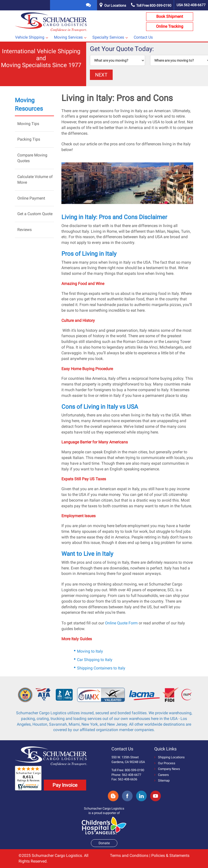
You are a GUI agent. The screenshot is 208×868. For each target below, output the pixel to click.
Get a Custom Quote (35, 214)
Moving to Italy (90, 651)
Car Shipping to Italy (95, 660)
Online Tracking (170, 26)
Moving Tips (28, 124)
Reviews (25, 230)
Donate (104, 843)
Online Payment (31, 198)
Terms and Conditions (129, 855)
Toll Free (151, 5)
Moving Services (68, 37)
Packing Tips (29, 139)
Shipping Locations (169, 757)
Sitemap (162, 780)
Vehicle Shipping (30, 37)
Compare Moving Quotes (32, 158)
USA (191, 5)
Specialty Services (108, 37)
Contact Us (143, 37)
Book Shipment (170, 16)
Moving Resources (29, 104)
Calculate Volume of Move (35, 179)
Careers (162, 775)
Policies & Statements (170, 855)
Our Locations (115, 5)
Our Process (165, 763)
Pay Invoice (65, 785)
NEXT (101, 75)
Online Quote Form (121, 623)
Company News (167, 769)
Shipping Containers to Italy (101, 668)
